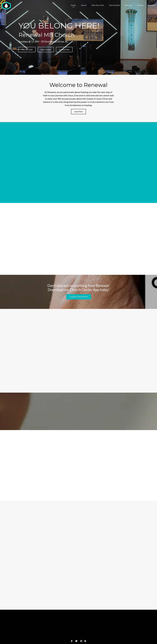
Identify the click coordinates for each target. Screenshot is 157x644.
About (84, 5)
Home (73, 5)
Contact (152, 5)
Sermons (128, 5)
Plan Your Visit (98, 5)
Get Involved (114, 5)
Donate (140, 5)
